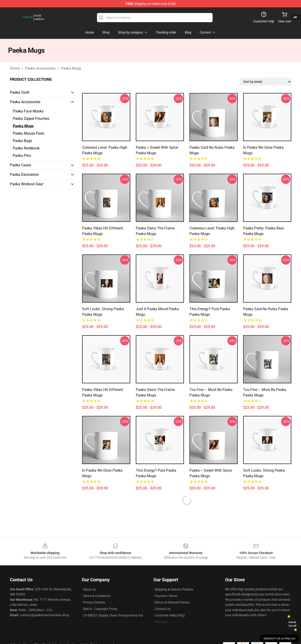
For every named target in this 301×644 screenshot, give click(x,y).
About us (89, 589)
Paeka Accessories (40, 68)
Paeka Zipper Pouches (31, 119)
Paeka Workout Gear (27, 184)
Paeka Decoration (24, 175)
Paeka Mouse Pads (28, 133)
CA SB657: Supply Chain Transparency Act (113, 615)
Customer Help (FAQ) (170, 615)
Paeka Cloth (20, 92)
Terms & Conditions (97, 596)
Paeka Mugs (71, 68)
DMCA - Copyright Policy (100, 609)
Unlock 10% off (292, 624)
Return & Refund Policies (172, 602)
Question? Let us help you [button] (279, 638)
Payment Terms (166, 596)
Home (15, 68)
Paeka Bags (22, 141)
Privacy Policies (94, 602)
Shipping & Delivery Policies (174, 589)
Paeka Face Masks (28, 111)
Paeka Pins (22, 156)
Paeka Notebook (26, 148)
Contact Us (163, 609)
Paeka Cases (20, 165)
